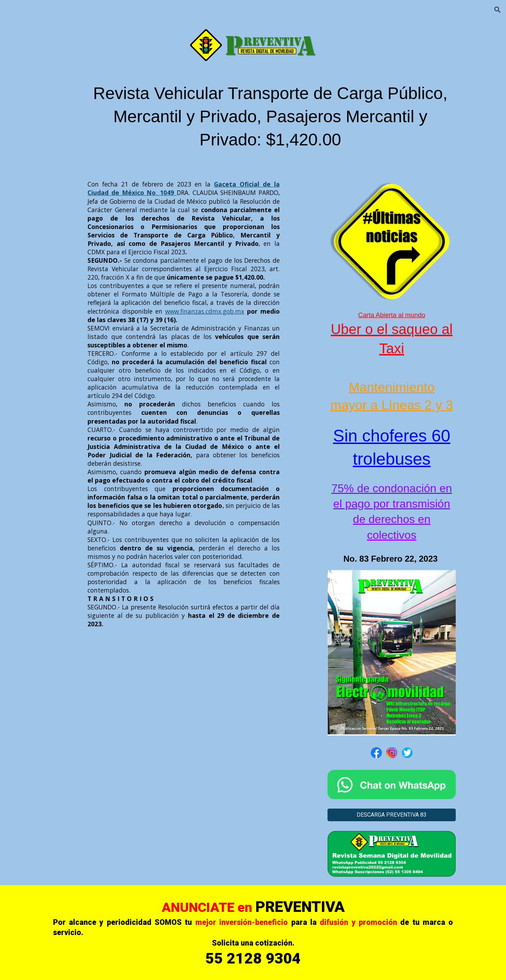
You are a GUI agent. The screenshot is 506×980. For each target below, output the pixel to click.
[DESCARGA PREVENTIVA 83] (392, 815)
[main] (270, 120)
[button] (498, 10)
